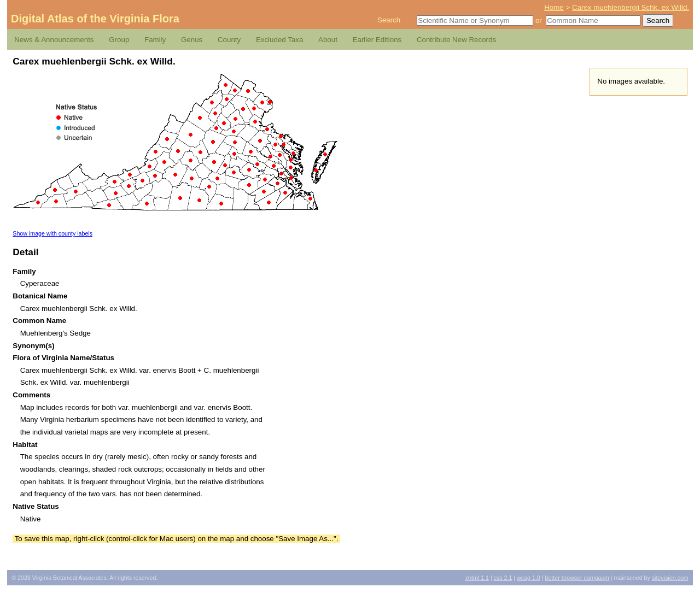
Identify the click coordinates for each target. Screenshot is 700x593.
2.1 (503, 578)
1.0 (529, 578)
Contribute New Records (456, 40)
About (328, 40)
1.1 (477, 578)
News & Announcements (54, 40)
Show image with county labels (52, 233)
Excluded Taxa (279, 40)
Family (155, 40)
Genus (192, 40)
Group (119, 40)
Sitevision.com (670, 578)
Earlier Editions (377, 40)
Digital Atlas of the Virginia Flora (95, 19)
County (229, 40)
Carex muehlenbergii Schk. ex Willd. (631, 7)
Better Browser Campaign (577, 578)
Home (554, 7)
